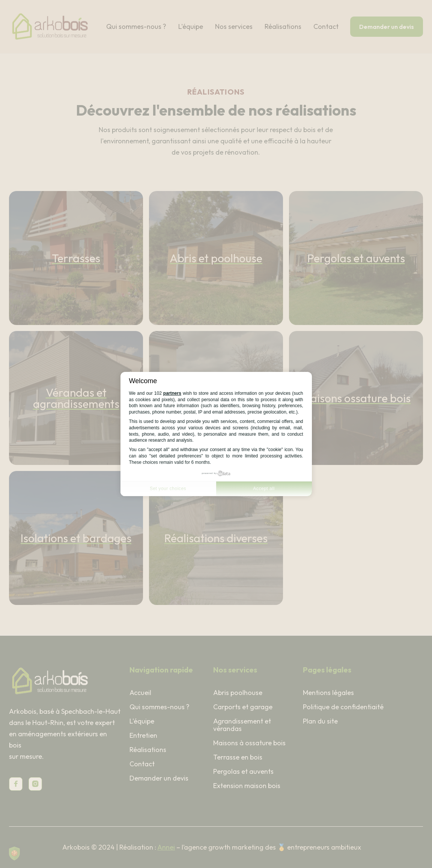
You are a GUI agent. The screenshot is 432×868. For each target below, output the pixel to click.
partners (172, 393)
